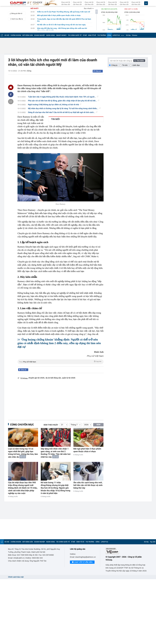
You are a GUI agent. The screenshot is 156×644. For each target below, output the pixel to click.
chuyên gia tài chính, (37, 378)
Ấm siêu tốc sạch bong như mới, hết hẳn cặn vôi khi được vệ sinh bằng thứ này (88, 485)
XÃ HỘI (7, 35)
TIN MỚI (55, 119)
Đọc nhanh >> (89, 8)
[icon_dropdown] (146, 3)
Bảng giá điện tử (16, 13)
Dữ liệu (128, 35)
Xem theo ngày (51, 425)
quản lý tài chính (69, 378)
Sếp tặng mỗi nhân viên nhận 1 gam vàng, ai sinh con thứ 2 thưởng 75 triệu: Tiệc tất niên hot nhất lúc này (56, 453)
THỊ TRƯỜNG (102, 35)
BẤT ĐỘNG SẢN (28, 35)
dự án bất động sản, (54, 378)
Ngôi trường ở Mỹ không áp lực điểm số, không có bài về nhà (55, 105)
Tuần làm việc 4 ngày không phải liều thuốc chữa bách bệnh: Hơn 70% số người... (63, 97)
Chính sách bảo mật (16, 577)
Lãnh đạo (136, 65)
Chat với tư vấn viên (82, 562)
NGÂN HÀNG (51, 35)
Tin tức (125, 65)
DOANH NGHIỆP (40, 35)
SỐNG (109, 35)
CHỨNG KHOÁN (16, 35)
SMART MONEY (61, 35)
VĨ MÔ (85, 35)
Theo (61, 362)
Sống (29, 71)
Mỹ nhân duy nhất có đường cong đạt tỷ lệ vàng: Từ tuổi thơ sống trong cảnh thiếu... (64, 109)
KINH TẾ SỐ (92, 35)
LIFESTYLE (116, 35)
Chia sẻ (98, 71)
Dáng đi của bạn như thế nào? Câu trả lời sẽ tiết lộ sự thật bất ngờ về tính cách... (63, 112)
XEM (98, 425)
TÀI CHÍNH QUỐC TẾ (75, 35)
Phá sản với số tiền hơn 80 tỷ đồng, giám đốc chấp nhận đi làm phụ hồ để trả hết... (64, 101)
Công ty (114, 65)
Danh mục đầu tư (16, 19)
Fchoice (135, 35)
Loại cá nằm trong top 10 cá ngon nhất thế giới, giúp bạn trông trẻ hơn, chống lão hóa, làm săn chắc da (23, 453)
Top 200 (153, 542)
